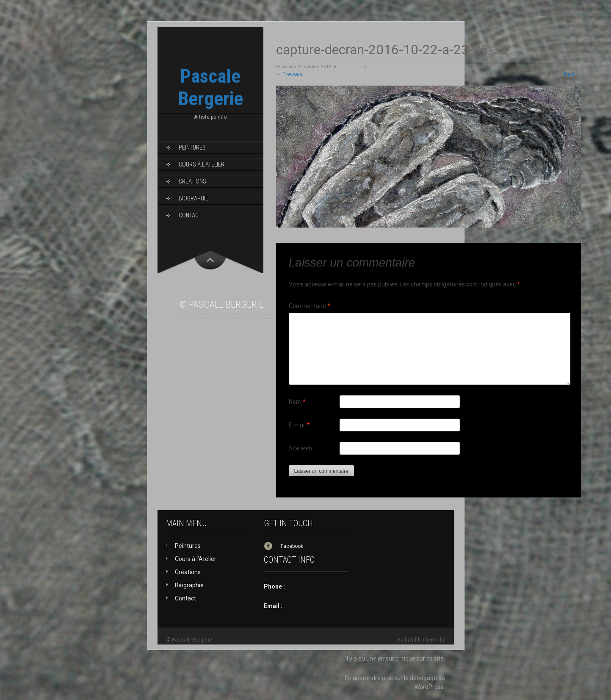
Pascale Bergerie (210, 87)
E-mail (299, 425)
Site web (300, 448)
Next (572, 74)
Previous (289, 74)
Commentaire (310, 306)
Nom (297, 402)
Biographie (194, 198)
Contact (190, 215)
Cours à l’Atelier (202, 164)
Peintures (192, 147)
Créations (192, 181)
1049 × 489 (350, 67)
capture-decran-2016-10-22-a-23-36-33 (408, 67)
